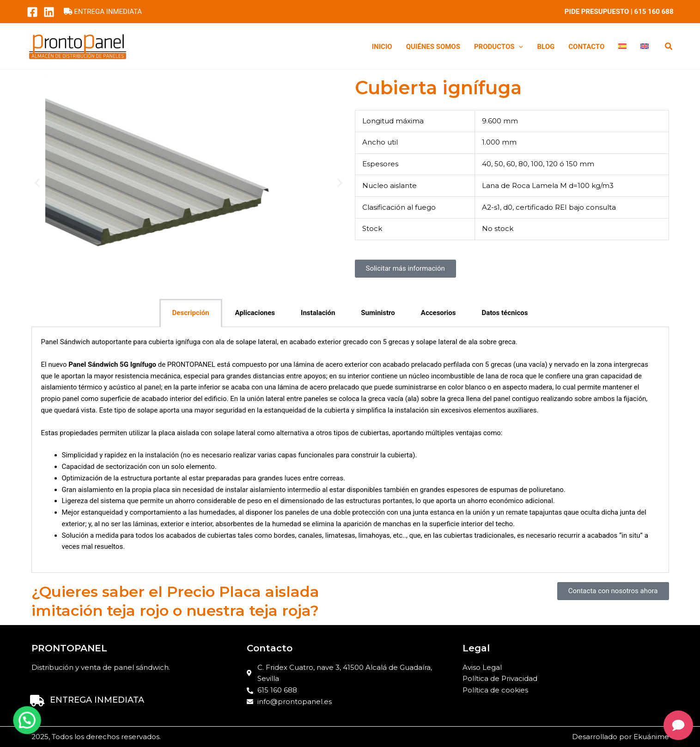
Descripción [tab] (191, 313)
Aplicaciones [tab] (255, 313)
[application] (519, 47)
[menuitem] (622, 47)
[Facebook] (32, 12)
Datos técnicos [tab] (505, 313)
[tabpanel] (350, 450)
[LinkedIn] (49, 12)
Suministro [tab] (378, 313)
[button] (669, 47)
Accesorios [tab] (438, 313)
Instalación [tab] (318, 313)
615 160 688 (654, 12)
